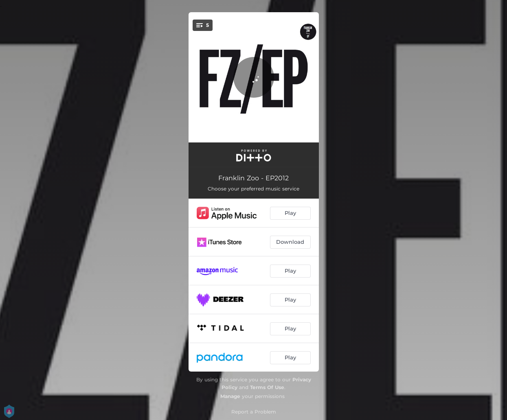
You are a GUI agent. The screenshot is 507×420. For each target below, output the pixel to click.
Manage (230, 396)
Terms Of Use (267, 387)
